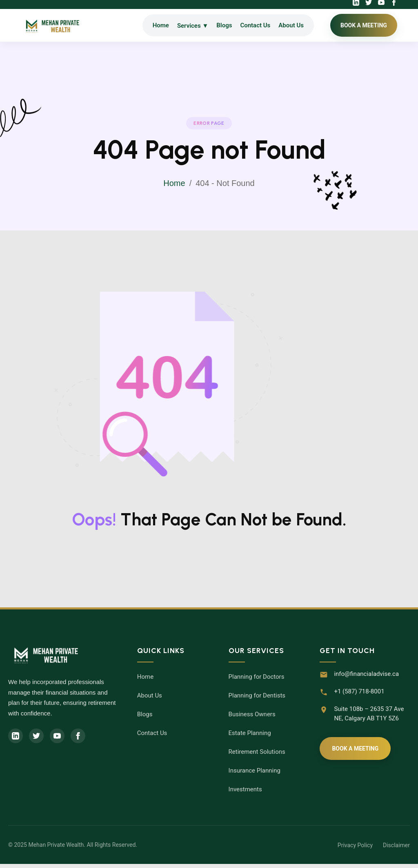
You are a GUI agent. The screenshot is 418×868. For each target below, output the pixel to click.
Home (161, 25)
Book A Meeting (355, 748)
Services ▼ (193, 26)
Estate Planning (250, 733)
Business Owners (252, 714)
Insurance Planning (255, 771)
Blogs (224, 25)
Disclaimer (396, 845)
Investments (245, 789)
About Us (291, 25)
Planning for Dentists (257, 695)
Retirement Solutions (257, 752)
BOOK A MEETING (364, 25)
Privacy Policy (355, 845)
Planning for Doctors (257, 677)
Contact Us (255, 25)
